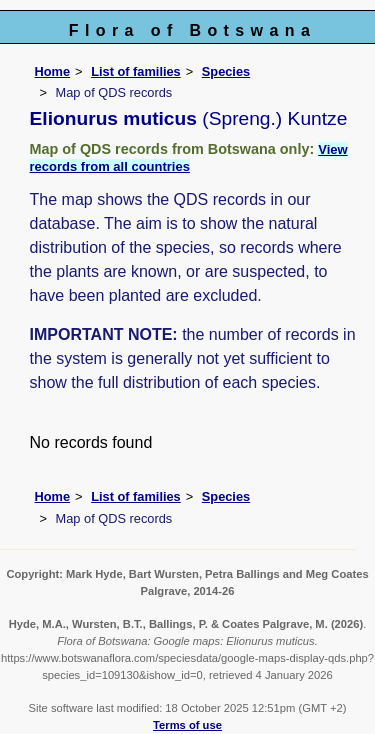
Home (53, 71)
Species (226, 71)
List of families (136, 71)
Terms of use (187, 725)
